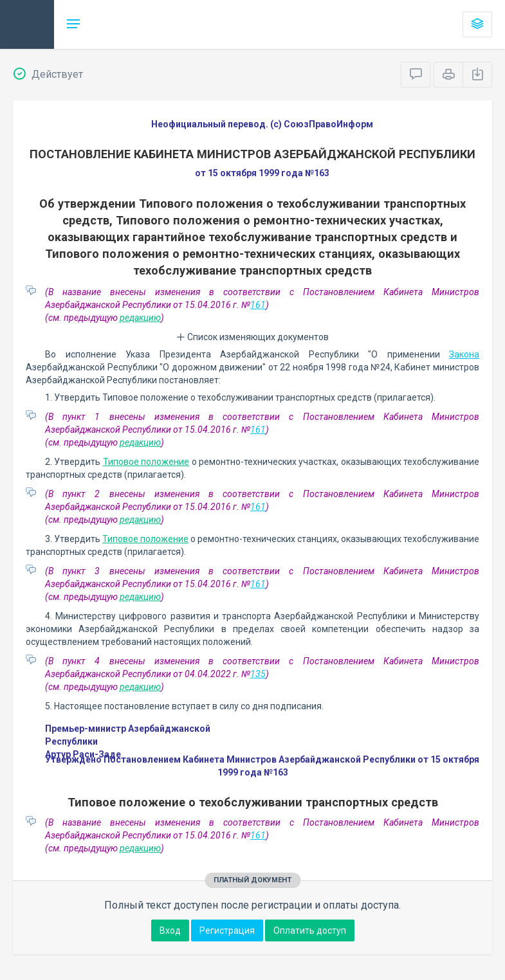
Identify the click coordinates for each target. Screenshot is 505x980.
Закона (464, 354)
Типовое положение (146, 462)
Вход (170, 930)
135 (258, 674)
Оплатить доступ (310, 930)
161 (258, 305)
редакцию (140, 318)
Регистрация (227, 930)
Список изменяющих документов (252, 337)
